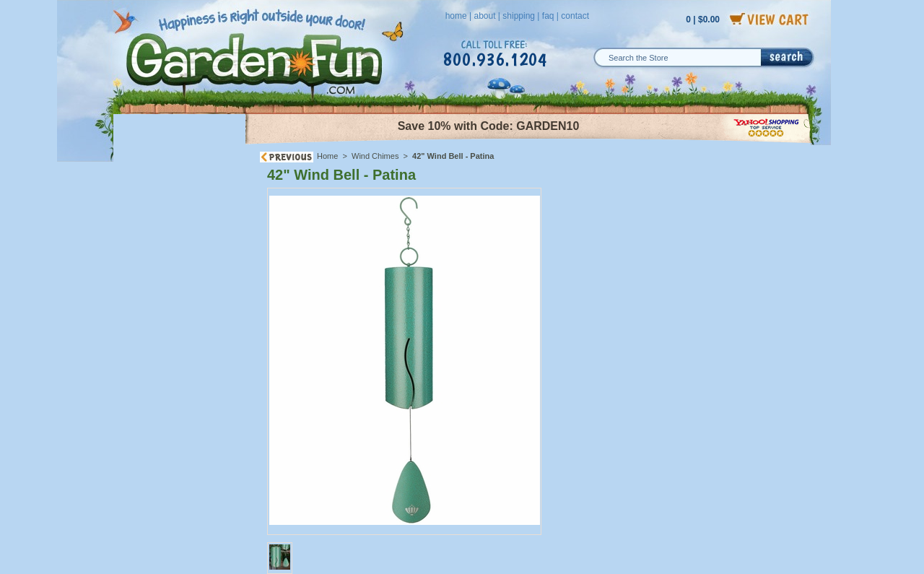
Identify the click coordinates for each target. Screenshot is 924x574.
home (456, 16)
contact (575, 16)
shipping (519, 16)
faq (548, 16)
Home (327, 156)
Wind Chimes (375, 156)
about (484, 16)
